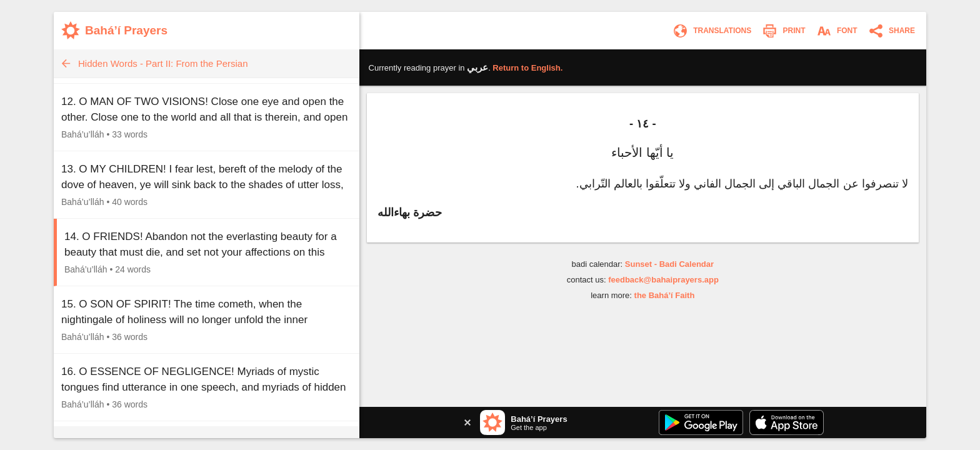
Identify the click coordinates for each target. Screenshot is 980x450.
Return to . (527, 68)
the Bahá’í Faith (665, 295)
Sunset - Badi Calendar (669, 264)
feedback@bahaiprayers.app (663, 280)
